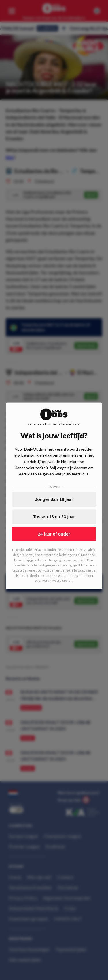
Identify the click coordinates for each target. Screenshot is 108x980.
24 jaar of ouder (54, 534)
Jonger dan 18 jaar (54, 499)
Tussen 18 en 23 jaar (54, 517)
